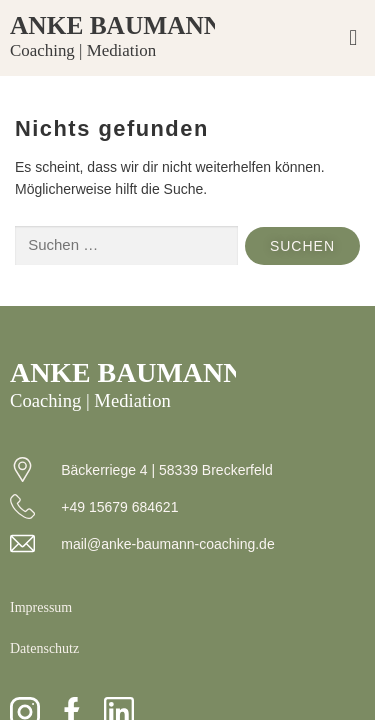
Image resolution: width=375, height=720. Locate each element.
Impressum (41, 607)
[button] (353, 38)
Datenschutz (44, 648)
